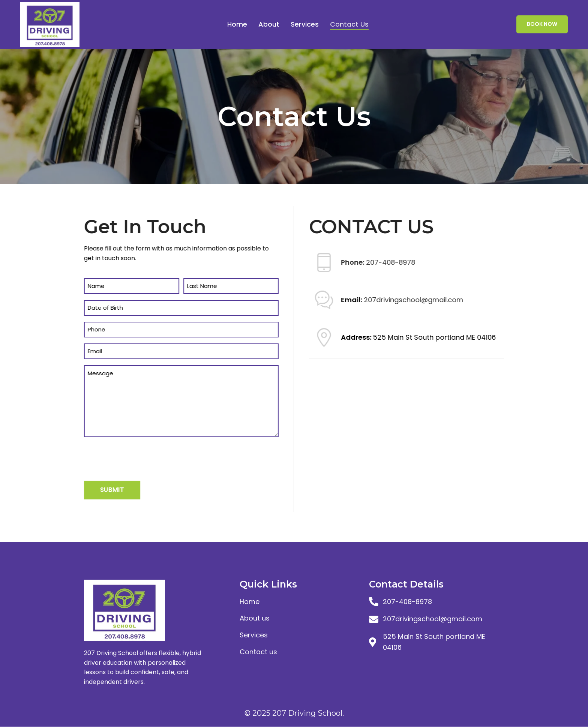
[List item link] (301, 602)
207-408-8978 (386, 263)
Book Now (542, 24)
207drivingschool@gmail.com (409, 300)
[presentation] (145, 458)
